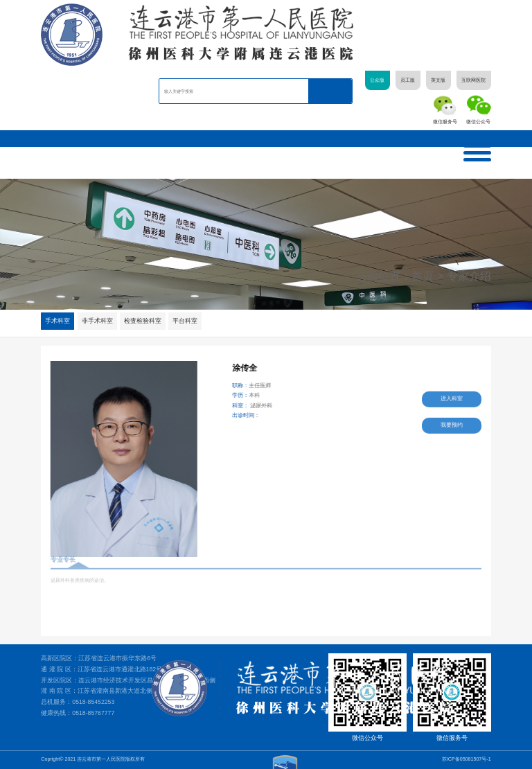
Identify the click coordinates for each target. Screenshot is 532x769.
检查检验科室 (143, 321)
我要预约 (452, 424)
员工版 (408, 80)
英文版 (438, 80)
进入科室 (452, 398)
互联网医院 (473, 80)
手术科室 (57, 321)
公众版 (377, 80)
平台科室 (185, 321)
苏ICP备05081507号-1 (467, 759)
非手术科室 (97, 321)
